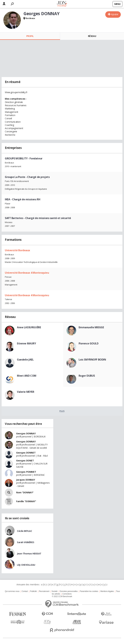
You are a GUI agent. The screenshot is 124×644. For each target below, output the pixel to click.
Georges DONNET (26, 453)
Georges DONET (25, 461)
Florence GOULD (89, 343)
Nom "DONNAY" (25, 492)
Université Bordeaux (17, 250)
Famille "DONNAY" (26, 501)
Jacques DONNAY (26, 480)
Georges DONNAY (26, 433)
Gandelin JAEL (25, 360)
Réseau (92, 36)
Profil (30, 36)
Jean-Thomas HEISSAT (29, 554)
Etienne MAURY (26, 343)
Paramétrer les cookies (89, 591)
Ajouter (115, 14)
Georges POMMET (26, 472)
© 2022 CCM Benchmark (62, 596)
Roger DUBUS (87, 376)
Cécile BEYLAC (25, 531)
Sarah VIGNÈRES (26, 542)
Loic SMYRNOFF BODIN (92, 360)
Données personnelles (69, 591)
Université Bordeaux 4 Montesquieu (27, 273)
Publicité (33, 591)
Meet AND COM (27, 376)
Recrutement (44, 591)
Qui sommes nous (12, 591)
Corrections (67, 594)
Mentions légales (107, 591)
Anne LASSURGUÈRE (29, 327)
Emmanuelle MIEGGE (91, 327)
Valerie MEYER (26, 392)
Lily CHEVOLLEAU (26, 565)
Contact (25, 591)
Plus (62, 411)
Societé (54, 591)
